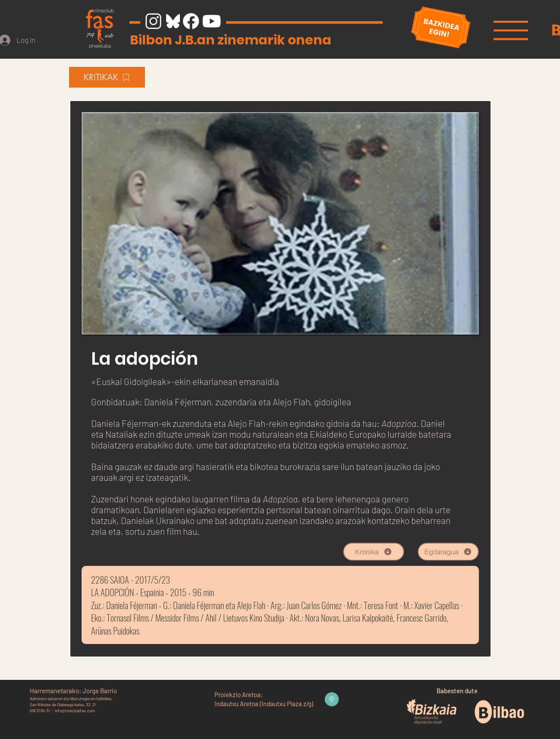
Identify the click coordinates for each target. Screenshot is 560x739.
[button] (511, 30)
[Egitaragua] (448, 552)
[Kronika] (374, 552)
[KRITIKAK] (107, 77)
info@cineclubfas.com (75, 711)
